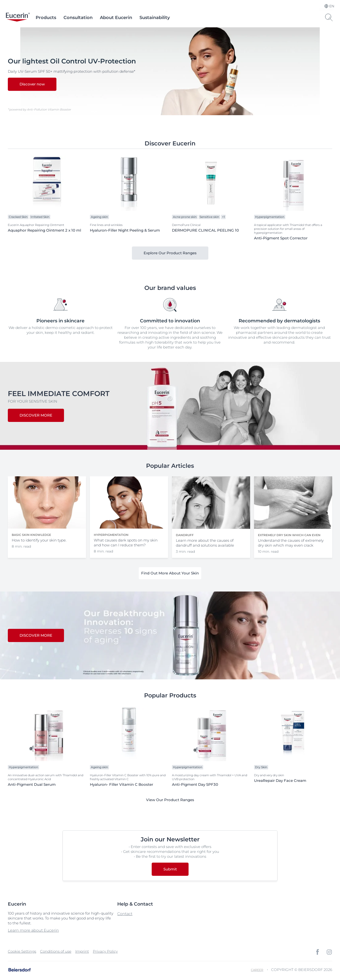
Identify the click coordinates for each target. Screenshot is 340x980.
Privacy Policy (105, 951)
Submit (170, 869)
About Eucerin (116, 18)
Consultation (78, 18)
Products (46, 18)
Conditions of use (56, 951)
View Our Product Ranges (170, 800)
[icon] (318, 952)
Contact (125, 914)
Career (257, 970)
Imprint (82, 951)
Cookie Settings (22, 951)
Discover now (32, 84)
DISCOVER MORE (36, 415)
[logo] (18, 18)
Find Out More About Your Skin (170, 573)
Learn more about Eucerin (33, 930)
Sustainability (155, 18)
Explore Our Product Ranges (170, 253)
